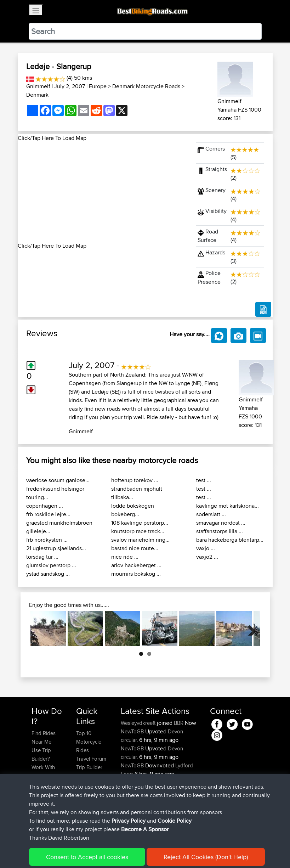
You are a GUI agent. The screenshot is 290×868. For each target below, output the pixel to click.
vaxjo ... (206, 548)
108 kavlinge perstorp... (140, 523)
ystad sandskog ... (48, 574)
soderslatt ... (211, 514)
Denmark (37, 95)
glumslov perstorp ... (51, 565)
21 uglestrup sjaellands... (56, 548)
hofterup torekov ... (135, 480)
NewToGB (133, 731)
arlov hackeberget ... (136, 565)
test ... (204, 480)
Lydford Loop (184, 782)
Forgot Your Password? (45, 788)
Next (249, 629)
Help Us (86, 793)
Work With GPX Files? (44, 771)
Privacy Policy (126, 852)
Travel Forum (91, 759)
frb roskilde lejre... (48, 514)
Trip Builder (89, 767)
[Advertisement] (103, 192)
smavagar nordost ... (221, 523)
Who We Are (90, 776)
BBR (179, 723)
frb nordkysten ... (47, 540)
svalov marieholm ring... (140, 540)
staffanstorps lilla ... (220, 531)
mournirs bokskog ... (136, 574)
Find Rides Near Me (44, 737)
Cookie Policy (162, 852)
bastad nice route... (135, 548)
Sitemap (98, 852)
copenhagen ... (45, 506)
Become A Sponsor (43, 805)
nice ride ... (125, 557)
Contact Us (89, 784)
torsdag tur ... (42, 557)
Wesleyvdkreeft (139, 723)
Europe (98, 86)
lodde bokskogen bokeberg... (133, 510)
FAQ (36, 818)
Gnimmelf (38, 86)
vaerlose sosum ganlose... (58, 480)
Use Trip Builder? (41, 754)
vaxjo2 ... (207, 557)
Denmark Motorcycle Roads (146, 86)
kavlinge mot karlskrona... (228, 506)
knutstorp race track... (138, 531)
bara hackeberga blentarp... (230, 540)
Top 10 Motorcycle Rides (89, 742)
